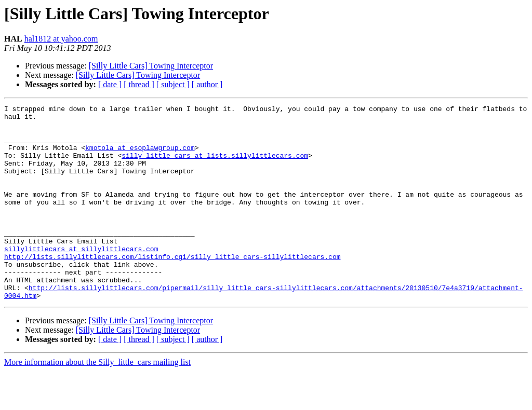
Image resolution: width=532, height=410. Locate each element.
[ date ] (110, 84)
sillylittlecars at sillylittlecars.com (81, 278)
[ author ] (207, 84)
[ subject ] (173, 84)
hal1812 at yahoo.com (61, 39)
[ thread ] (139, 84)
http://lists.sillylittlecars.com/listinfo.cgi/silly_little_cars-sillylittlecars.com (172, 288)
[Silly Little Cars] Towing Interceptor (151, 66)
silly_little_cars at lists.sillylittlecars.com (215, 166)
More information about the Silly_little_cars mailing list (97, 401)
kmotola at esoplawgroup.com (140, 157)
